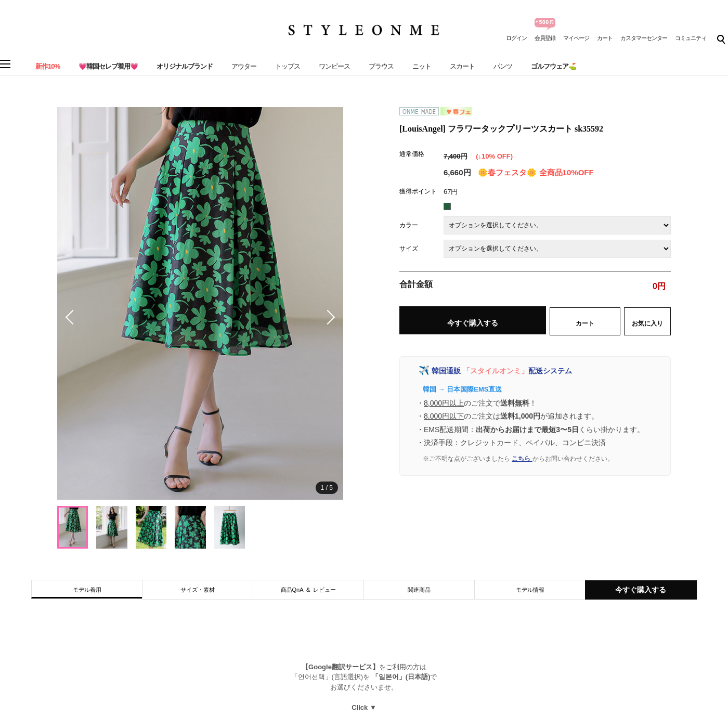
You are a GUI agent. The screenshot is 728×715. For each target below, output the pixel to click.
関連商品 (419, 590)
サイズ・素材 (198, 590)
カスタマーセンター (644, 38)
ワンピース (334, 66)
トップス (288, 66)
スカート (462, 66)
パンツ (503, 66)
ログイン (516, 38)
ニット (422, 66)
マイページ (576, 38)
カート (605, 38)
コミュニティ (691, 38)
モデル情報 (530, 590)
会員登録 (545, 38)
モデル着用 (87, 590)
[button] (328, 317)
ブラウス (381, 66)
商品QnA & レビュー (309, 590)
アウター (244, 66)
